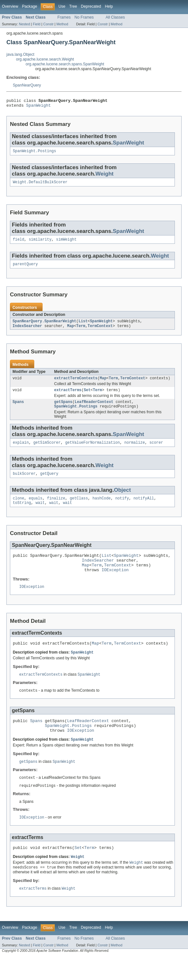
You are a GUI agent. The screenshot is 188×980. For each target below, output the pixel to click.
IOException (115, 584)
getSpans (63, 409)
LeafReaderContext (94, 409)
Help (109, 6)
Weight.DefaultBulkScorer (40, 185)
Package (30, 6)
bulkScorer (24, 483)
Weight (104, 176)
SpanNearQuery (27, 85)
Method (62, 24)
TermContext (100, 331)
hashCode (102, 508)
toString (22, 513)
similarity (40, 243)
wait (40, 513)
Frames (64, 17)
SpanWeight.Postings (34, 153)
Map (71, 331)
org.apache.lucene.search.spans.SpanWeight (65, 64)
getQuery (49, 483)
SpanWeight (39, 107)
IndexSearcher (27, 331)
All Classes (115, 17)
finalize (56, 508)
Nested (25, 24)
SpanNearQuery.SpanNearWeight (44, 326)
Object (123, 499)
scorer (156, 451)
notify (122, 508)
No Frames (84, 17)
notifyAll (144, 508)
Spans (18, 409)
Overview (10, 6)
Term (81, 331)
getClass (79, 508)
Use (62, 6)
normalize (135, 451)
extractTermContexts (76, 384)
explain (21, 451)
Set (87, 397)
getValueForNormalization (92, 451)
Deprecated (91, 6)
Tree (73, 6)
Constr (48, 24)
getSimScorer (47, 451)
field (19, 243)
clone (19, 508)
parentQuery (25, 268)
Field (37, 24)
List (83, 326)
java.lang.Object (20, 54)
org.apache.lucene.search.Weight (45, 59)
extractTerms (68, 397)
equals (36, 508)
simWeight (66, 243)
